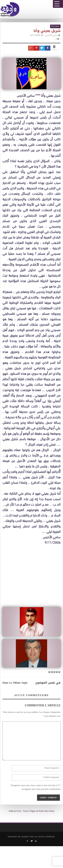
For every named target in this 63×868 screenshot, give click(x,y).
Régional (55, 26)
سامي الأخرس (52, 35)
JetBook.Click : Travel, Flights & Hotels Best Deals (31, 811)
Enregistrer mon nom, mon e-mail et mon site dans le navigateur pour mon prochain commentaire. (36, 787)
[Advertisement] (33, 644)
